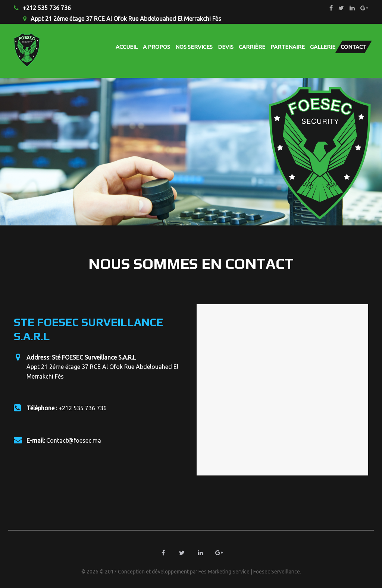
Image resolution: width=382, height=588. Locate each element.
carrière (252, 47)
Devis (226, 47)
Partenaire (288, 47)
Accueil (127, 47)
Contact (353, 47)
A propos (156, 47)
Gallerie (323, 47)
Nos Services (194, 47)
